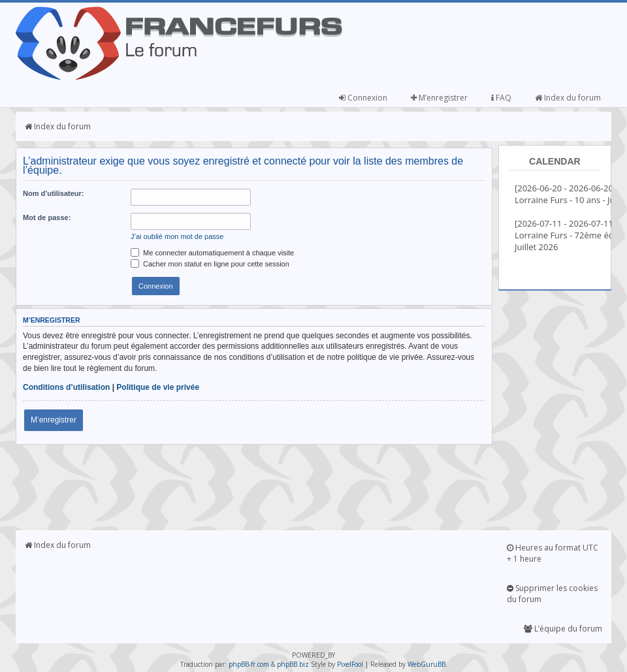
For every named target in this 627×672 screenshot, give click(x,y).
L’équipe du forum (563, 629)
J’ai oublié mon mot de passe (177, 236)
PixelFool (350, 664)
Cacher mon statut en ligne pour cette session (210, 264)
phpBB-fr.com (249, 664)
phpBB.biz (293, 664)
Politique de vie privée (158, 387)
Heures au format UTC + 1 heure (553, 553)
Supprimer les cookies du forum (552, 594)
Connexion (363, 98)
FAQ (501, 98)
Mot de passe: (47, 217)
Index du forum (568, 98)
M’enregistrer (439, 98)
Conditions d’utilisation (66, 387)
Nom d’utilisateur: (54, 193)
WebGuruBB (426, 664)
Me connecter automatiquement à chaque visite (212, 253)
